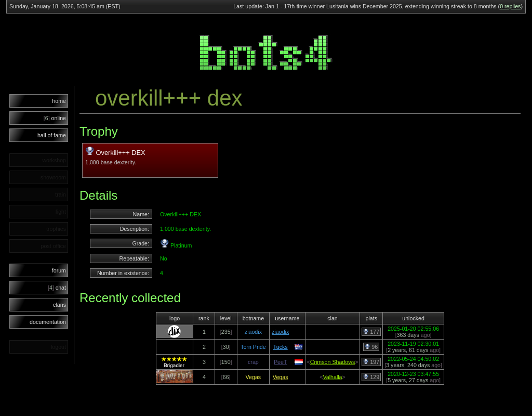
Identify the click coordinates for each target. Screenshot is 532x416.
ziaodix (280, 332)
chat (57, 288)
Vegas (281, 377)
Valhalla (332, 377)
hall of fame (52, 135)
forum (59, 270)
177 (371, 332)
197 (371, 362)
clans (59, 305)
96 (371, 347)
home (59, 101)
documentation (48, 322)
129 (371, 377)
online (55, 118)
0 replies (510, 6)
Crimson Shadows (332, 362)
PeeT (280, 362)
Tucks (281, 347)
